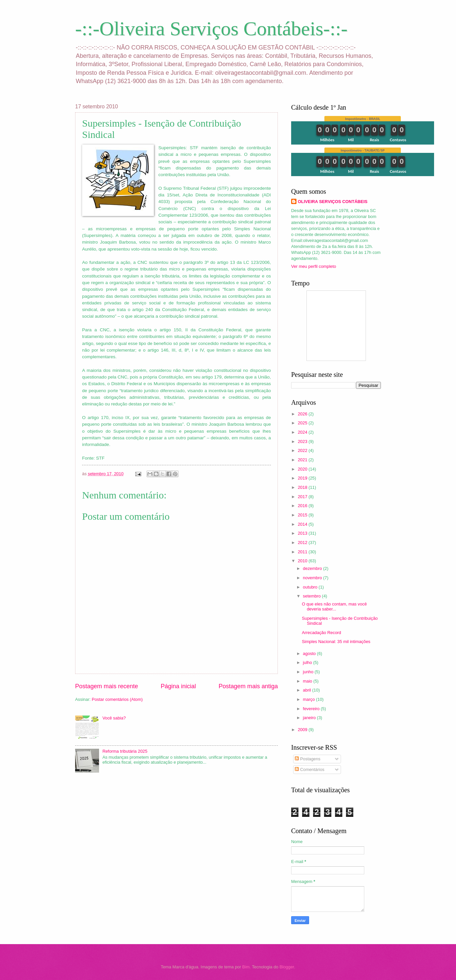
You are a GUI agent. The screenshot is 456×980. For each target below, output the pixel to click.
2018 (303, 487)
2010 (303, 561)
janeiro (310, 718)
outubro (311, 587)
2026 (303, 414)
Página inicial (178, 686)
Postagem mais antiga (248, 686)
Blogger (287, 967)
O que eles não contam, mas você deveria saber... (334, 606)
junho (309, 672)
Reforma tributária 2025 (125, 751)
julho (308, 662)
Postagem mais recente (107, 686)
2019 (303, 478)
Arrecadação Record (321, 633)
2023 (303, 441)
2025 (303, 423)
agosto (310, 653)
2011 (303, 552)
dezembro (313, 568)
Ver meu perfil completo (314, 266)
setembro (312, 596)
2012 (303, 543)
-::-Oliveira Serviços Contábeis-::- (211, 29)
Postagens (307, 759)
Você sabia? (114, 718)
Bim (246, 967)
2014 (303, 524)
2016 (303, 506)
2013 (303, 533)
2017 (303, 497)
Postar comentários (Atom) (117, 699)
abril (307, 690)
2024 (303, 432)
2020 (303, 469)
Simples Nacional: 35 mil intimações (336, 642)
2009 (303, 730)
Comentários (310, 769)
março (309, 699)
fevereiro (312, 709)
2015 (303, 515)
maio (308, 681)
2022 (303, 450)
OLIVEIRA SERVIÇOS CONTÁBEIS (333, 202)
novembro (313, 578)
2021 (303, 460)
